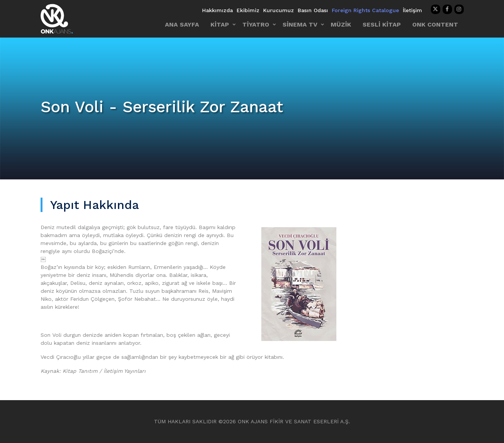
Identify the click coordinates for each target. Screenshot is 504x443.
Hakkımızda (217, 10)
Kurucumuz (279, 10)
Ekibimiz (248, 10)
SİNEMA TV (300, 24)
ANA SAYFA (182, 24)
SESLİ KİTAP (382, 24)
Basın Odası (313, 10)
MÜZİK (341, 24)
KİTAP (220, 24)
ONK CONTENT (435, 24)
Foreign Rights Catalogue (365, 10)
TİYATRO (256, 24)
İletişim (412, 10)
